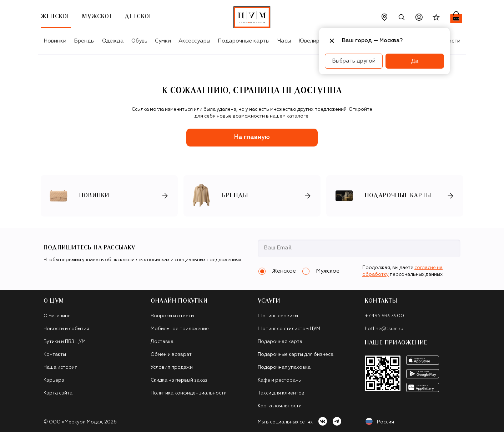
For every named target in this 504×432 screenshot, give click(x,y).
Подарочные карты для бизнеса (296, 355)
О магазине (57, 316)
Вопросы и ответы (172, 316)
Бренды (84, 41)
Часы (284, 41)
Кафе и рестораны (280, 380)
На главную (252, 137)
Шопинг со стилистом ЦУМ (289, 329)
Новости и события (66, 329)
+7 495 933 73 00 (384, 316)
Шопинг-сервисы (278, 316)
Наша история (61, 368)
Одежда (113, 41)
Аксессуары (194, 41)
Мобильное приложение (180, 329)
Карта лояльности (280, 406)
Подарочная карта (280, 342)
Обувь (139, 41)
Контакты (55, 355)
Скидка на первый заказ (179, 380)
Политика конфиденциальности (189, 393)
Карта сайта (58, 393)
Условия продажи (172, 368)
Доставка (162, 342)
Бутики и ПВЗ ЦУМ (65, 342)
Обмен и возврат (171, 355)
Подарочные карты (244, 41)
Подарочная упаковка (284, 368)
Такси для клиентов (281, 393)
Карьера (54, 380)
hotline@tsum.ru (384, 329)
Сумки (163, 41)
